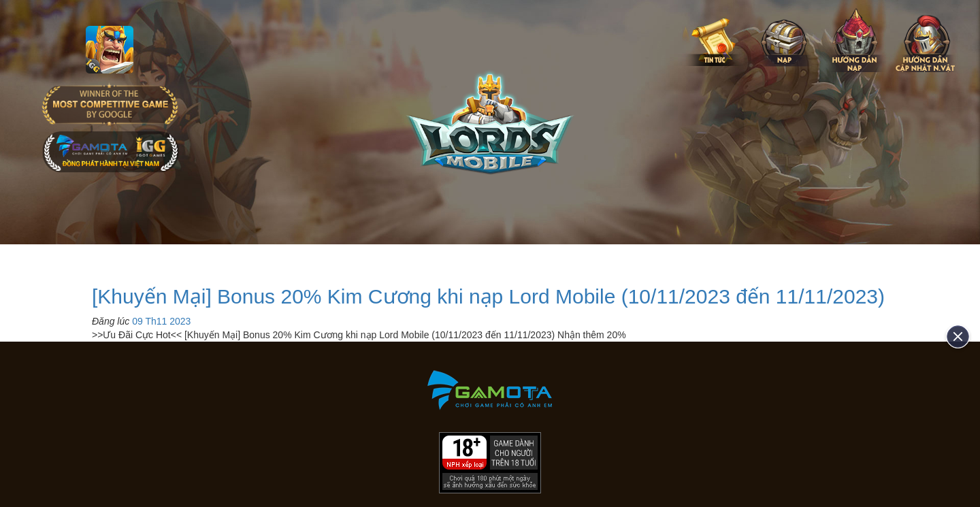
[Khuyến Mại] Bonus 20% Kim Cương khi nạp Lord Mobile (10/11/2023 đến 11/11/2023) (488, 296)
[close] (953, 336)
